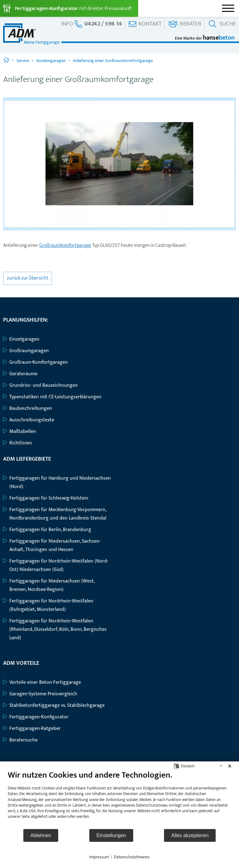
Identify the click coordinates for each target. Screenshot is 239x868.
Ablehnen (41, 835)
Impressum (99, 857)
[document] (119, 799)
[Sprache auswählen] (176, 766)
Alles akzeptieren (190, 835)
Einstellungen (111, 835)
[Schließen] (230, 766)
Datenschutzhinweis (132, 857)
